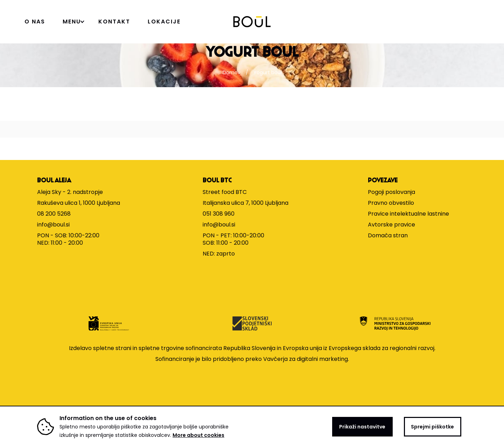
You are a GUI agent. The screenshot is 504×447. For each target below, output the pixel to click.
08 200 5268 (54, 214)
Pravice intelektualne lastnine (408, 214)
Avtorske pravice (391, 225)
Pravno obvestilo (391, 203)
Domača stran (388, 235)
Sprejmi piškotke (432, 427)
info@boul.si (53, 225)
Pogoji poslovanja (391, 192)
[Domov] (252, 22)
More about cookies (198, 435)
